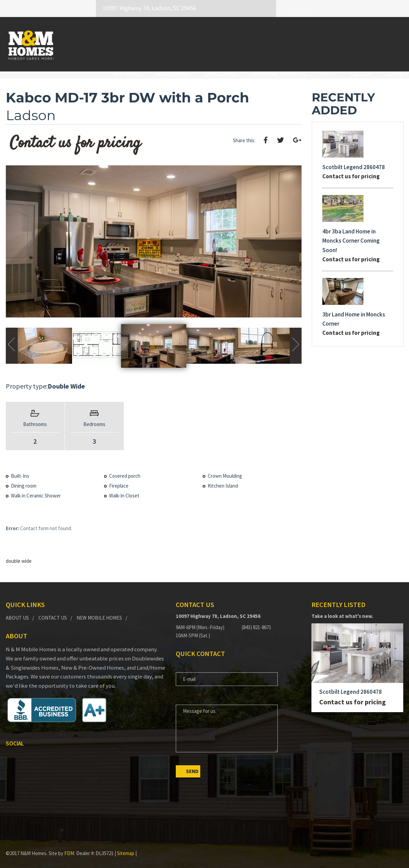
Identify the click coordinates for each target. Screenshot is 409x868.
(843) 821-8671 (257, 621)
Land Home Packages (273, 43)
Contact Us (53, 611)
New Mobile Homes (99, 611)
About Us (17, 611)
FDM (69, 847)
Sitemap (126, 847)
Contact (392, 43)
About (323, 43)
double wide (19, 555)
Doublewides (168, 43)
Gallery (356, 43)
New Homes (122, 43)
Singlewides (216, 43)
